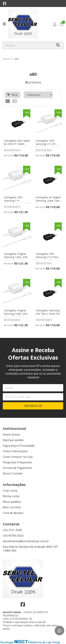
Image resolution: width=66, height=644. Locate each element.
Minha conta (11, 496)
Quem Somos (11, 434)
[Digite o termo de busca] (28, 45)
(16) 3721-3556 (12, 530)
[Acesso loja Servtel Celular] (55, 24)
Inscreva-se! (33, 406)
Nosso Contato (13, 473)
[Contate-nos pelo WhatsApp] (59, 631)
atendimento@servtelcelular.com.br (26, 541)
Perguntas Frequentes (17, 462)
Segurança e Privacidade (19, 446)
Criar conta (10, 491)
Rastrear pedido (13, 440)
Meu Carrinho (12, 507)
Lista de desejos (13, 513)
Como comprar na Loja (18, 457)
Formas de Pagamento (18, 468)
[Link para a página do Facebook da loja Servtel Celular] (5, 3)
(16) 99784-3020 (13, 536)
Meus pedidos (12, 502)
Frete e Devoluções (15, 451)
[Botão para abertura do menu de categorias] (4, 24)
